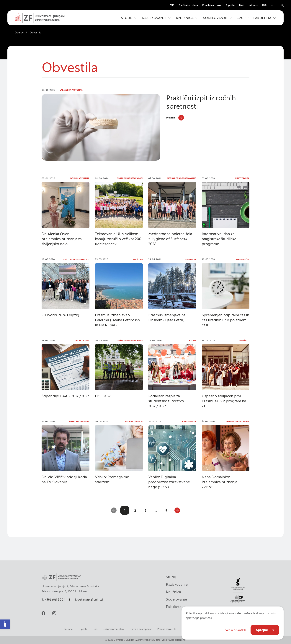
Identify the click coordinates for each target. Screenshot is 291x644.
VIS (172, 5)
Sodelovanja (189, 421)
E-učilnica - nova (212, 5)
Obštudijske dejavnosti (130, 178)
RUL (265, 5)
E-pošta (230, 5)
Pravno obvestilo (167, 629)
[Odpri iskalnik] (282, 5)
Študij (171, 577)
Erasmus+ (191, 260)
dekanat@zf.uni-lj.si (90, 599)
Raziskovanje (177, 584)
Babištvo (138, 260)
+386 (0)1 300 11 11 (57, 599)
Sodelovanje (176, 599)
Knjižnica (173, 592)
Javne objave (82, 340)
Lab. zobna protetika (71, 90)
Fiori (242, 5)
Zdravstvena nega (79, 421)
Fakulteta (174, 607)
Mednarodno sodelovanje (181, 178)
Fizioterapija (242, 178)
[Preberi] (175, 118)
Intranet (253, 5)
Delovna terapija (80, 178)
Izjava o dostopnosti (141, 629)
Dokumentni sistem (114, 629)
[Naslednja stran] (177, 510)
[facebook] (43, 613)
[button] (129, 18)
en (273, 5)
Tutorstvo (190, 340)
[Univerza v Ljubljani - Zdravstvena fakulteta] (40, 18)
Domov (19, 33)
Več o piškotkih (236, 630)
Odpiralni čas (242, 260)
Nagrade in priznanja (238, 421)
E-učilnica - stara (188, 5)
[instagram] (54, 613)
